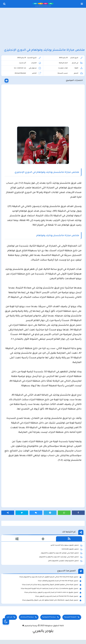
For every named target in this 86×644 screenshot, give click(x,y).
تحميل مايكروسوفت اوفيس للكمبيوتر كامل (65, 561)
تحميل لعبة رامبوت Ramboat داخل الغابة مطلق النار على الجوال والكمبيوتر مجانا (52, 600)
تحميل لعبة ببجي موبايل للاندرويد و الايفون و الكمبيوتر (62, 553)
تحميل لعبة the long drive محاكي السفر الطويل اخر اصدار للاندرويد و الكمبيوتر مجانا (50, 577)
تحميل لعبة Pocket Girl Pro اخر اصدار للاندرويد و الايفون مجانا (58, 597)
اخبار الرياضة (63, 63)
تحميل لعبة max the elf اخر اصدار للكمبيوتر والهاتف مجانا (60, 581)
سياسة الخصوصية (49, 617)
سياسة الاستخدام (27, 617)
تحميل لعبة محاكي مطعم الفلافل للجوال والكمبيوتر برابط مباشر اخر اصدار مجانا (52, 585)
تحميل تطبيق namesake (72, 549)
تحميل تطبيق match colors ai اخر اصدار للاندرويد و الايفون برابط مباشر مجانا (53, 593)
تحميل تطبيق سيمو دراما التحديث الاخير (66, 545)
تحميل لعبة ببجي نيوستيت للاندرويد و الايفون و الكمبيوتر (61, 557)
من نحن (9, 617)
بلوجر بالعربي (43, 631)
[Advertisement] (43, 28)
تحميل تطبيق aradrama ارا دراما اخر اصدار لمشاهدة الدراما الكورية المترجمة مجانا (51, 589)
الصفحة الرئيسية (70, 617)
